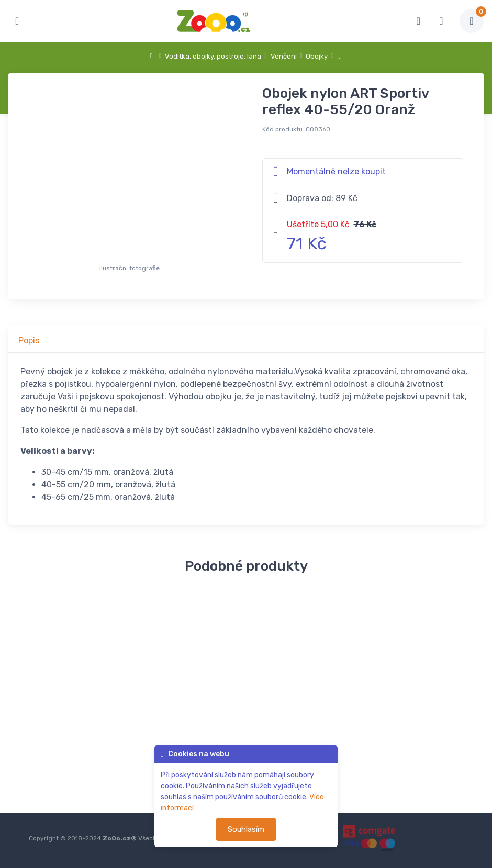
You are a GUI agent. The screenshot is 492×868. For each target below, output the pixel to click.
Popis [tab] (29, 341)
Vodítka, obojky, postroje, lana (213, 56)
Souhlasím (246, 829)
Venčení (284, 56)
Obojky (317, 56)
